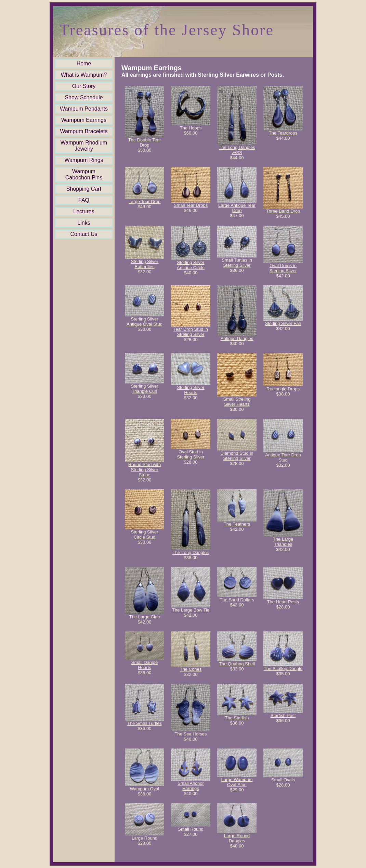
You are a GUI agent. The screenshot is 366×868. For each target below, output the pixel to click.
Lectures (84, 211)
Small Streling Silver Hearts (237, 402)
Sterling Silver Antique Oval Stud (145, 322)
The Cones (191, 669)
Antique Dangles (237, 338)
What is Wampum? (84, 75)
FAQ (84, 200)
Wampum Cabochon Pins (84, 174)
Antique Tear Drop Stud (283, 457)
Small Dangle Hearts (145, 665)
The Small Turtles (145, 723)
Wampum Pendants (84, 109)
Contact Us (84, 234)
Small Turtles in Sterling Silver (237, 263)
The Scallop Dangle (283, 669)
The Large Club (145, 617)
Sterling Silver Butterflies (144, 264)
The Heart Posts (283, 602)
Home (84, 64)
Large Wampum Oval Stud (237, 782)
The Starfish (237, 718)
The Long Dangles (191, 552)
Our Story (84, 86)
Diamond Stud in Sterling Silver (237, 456)
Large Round (145, 838)
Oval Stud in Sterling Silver (191, 454)
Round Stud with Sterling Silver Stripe (145, 470)
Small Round (191, 829)
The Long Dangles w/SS (237, 150)
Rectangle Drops (283, 389)
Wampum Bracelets (84, 131)
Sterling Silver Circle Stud (144, 534)
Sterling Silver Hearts (191, 390)
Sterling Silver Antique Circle (191, 265)
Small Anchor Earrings (191, 786)
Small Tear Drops (191, 205)
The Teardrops (283, 133)
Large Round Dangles (237, 838)
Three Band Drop (283, 211)
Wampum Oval (145, 789)
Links (84, 223)
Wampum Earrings (84, 120)
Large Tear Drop (145, 202)
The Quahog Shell (237, 664)
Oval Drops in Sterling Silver (283, 268)
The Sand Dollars (237, 600)
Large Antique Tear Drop (237, 208)
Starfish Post (283, 715)
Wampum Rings (84, 160)
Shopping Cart (84, 189)
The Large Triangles (283, 542)
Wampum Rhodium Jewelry (84, 146)
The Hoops (191, 128)
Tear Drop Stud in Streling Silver (191, 332)
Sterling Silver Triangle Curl (144, 389)
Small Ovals (283, 780)
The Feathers (237, 524)
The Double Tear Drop (145, 142)
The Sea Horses (191, 734)
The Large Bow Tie (191, 610)
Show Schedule (84, 97)
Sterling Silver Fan (283, 323)
